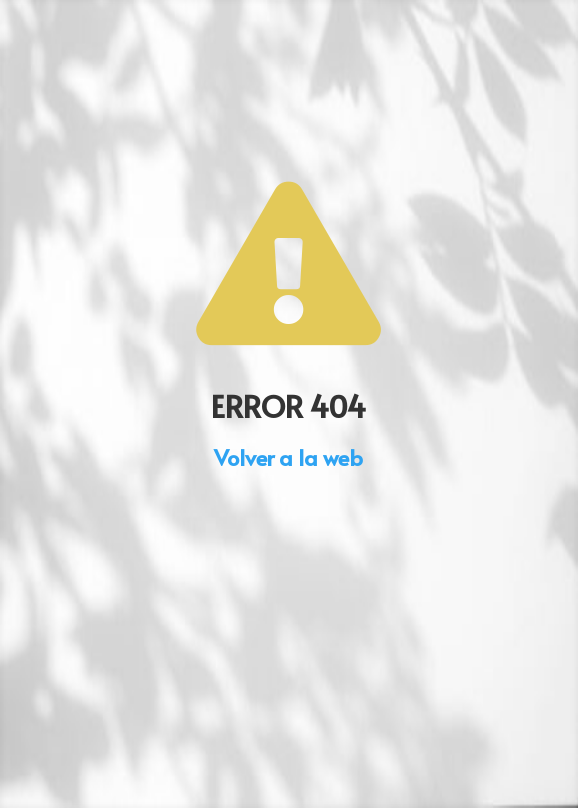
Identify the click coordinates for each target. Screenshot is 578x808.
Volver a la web (288, 457)
